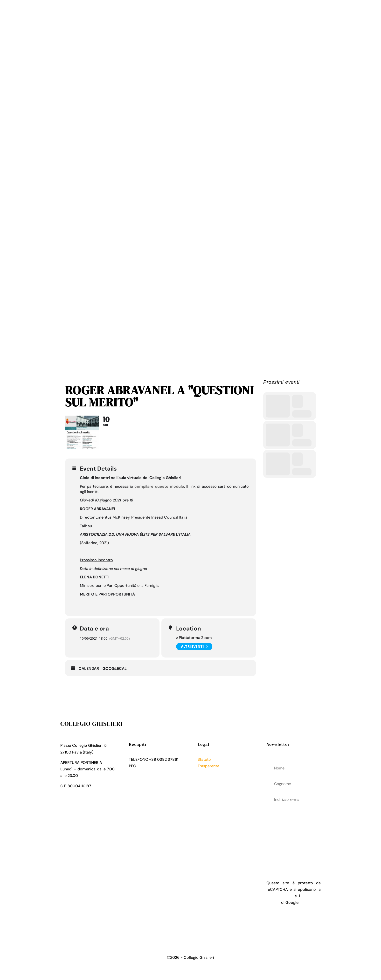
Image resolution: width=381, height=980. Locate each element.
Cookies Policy (211, 779)
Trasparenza (208, 766)
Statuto (204, 759)
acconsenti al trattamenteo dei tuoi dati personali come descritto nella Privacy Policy (294, 834)
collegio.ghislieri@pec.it (158, 766)
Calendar (89, 668)
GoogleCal (115, 668)
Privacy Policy (210, 772)
